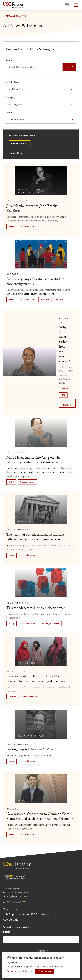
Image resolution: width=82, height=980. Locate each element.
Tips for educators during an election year (36, 608)
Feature (65, 389)
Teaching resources (50, 624)
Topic (9, 113)
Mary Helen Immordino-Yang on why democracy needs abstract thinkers (33, 460)
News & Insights (16, 16)
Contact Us (10, 909)
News (11, 226)
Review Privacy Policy (18, 971)
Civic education (27, 226)
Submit (41, 951)
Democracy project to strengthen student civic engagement (35, 282)
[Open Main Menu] (76, 5)
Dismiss (43, 971)
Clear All (14, 154)
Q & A (11, 482)
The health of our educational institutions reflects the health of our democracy (36, 538)
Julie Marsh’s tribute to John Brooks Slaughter (32, 209)
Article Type (12, 82)
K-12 (63, 395)
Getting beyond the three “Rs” (28, 750)
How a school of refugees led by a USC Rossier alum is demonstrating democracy (36, 679)
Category (11, 97)
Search (10, 60)
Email (6, 932)
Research (45, 299)
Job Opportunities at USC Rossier (24, 914)
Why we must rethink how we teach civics (64, 345)
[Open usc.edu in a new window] (67, 5)
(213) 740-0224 (12, 901)
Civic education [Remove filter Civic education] (18, 143)
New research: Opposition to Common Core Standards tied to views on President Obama (38, 817)
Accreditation (11, 920)
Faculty (59, 299)
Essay (11, 555)
